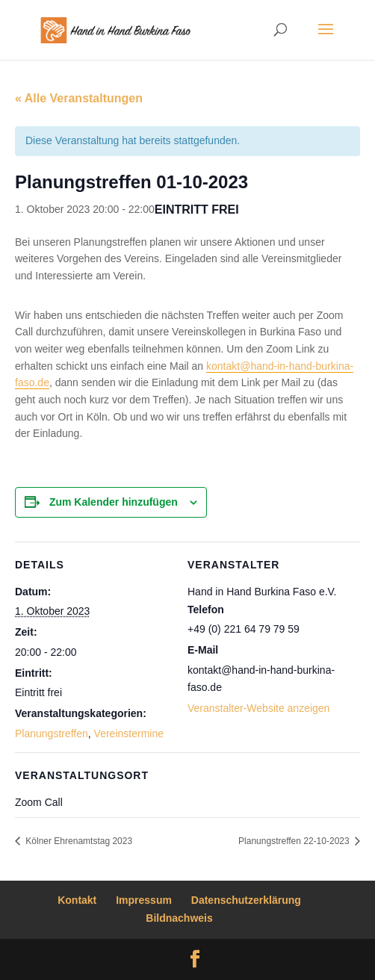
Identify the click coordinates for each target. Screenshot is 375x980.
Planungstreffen (52, 734)
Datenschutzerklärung (246, 900)
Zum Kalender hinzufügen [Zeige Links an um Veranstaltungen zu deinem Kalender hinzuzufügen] (114, 502)
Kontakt (77, 900)
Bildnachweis (179, 918)
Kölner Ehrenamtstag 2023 (78, 841)
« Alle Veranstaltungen (79, 98)
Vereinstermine (129, 734)
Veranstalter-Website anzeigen (258, 708)
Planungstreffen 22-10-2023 (295, 841)
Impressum (144, 900)
